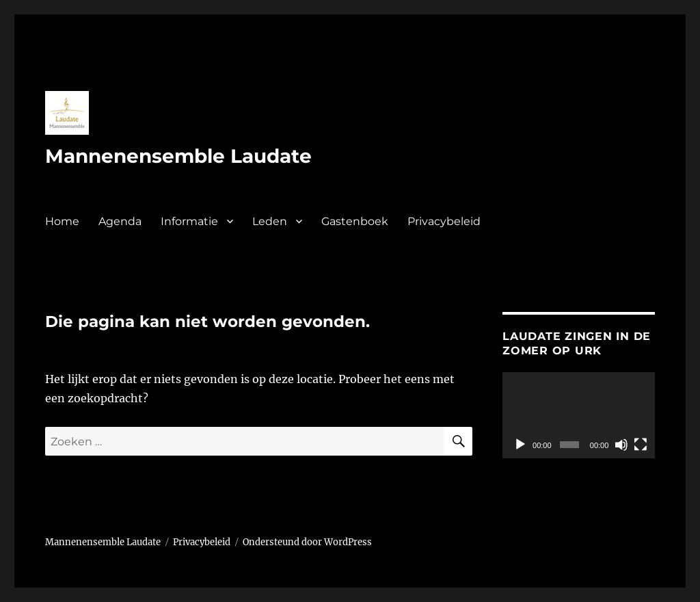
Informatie (189, 221)
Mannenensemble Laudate (178, 156)
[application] (579, 415)
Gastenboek (355, 221)
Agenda (120, 221)
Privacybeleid (444, 221)
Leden (270, 221)
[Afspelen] (520, 445)
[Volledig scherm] (641, 445)
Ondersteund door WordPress (307, 542)
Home (62, 221)
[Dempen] (621, 445)
